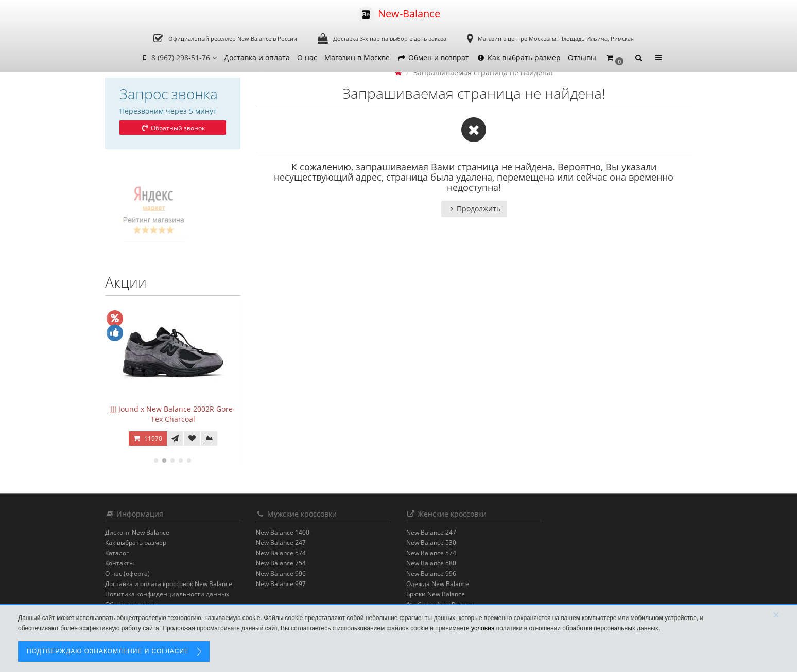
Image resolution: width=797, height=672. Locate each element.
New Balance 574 (281, 553)
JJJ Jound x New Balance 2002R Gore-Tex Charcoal (173, 414)
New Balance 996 (281, 573)
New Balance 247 (281, 543)
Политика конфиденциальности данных (167, 594)
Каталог (117, 553)
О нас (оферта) (127, 573)
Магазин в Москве (357, 57)
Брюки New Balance (436, 594)
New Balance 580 (431, 563)
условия (483, 628)
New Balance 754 (281, 563)
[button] (614, 58)
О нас (307, 57)
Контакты (119, 563)
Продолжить (474, 209)
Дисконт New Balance (137, 532)
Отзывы (582, 57)
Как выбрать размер (518, 57)
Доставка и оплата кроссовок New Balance (169, 584)
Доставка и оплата (257, 57)
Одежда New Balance (438, 584)
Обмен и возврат (433, 57)
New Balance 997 (281, 584)
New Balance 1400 (283, 532)
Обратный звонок (172, 128)
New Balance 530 (431, 543)
